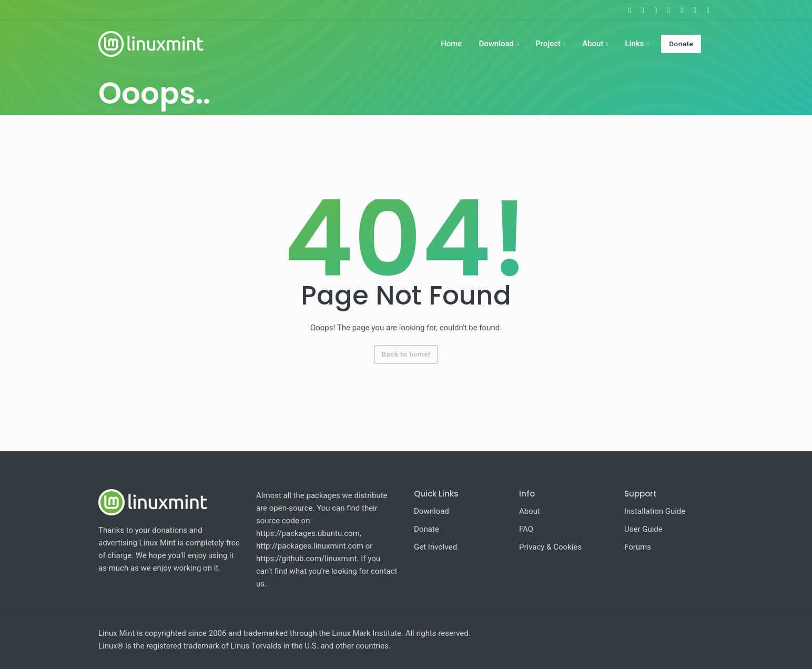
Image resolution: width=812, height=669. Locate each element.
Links (634, 44)
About (593, 44)
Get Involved (435, 547)
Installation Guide (655, 511)
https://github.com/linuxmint (307, 559)
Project (548, 44)
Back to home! (406, 354)
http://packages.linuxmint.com (310, 546)
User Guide (643, 529)
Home (451, 44)
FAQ (526, 529)
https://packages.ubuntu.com (308, 533)
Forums (638, 547)
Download (496, 44)
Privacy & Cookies (550, 547)
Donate (681, 44)
